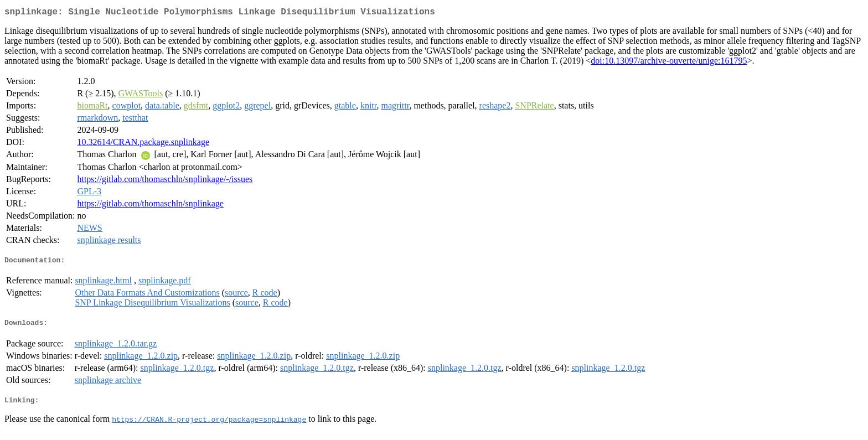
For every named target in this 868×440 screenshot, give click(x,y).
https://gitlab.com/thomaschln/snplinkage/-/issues (165, 181)
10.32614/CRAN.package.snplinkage (143, 144)
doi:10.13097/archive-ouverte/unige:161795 (669, 63)
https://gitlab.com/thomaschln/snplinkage (150, 206)
